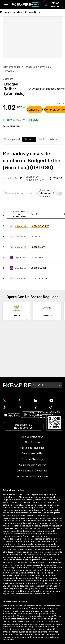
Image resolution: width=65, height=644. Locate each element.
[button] (6, 5)
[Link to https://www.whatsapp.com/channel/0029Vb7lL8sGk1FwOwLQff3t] (40, 407)
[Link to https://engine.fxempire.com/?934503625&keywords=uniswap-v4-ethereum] (19, 237)
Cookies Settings (32, 459)
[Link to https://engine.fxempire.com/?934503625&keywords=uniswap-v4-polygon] (19, 278)
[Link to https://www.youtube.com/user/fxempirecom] (56, 401)
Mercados (29, 139)
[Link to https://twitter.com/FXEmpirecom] (9, 401)
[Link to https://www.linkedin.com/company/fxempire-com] (40, 401)
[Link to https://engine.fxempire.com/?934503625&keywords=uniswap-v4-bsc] (19, 226)
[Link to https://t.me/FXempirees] (25, 407)
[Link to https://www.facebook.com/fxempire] (25, 401)
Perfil (42, 139)
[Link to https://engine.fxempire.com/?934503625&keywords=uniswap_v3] (19, 247)
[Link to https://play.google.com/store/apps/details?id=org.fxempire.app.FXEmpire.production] (33, 415)
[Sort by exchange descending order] (20, 214)
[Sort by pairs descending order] (34, 214)
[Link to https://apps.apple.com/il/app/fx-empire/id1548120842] (12, 415)
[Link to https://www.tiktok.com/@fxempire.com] (56, 407)
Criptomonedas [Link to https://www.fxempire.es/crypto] (12, 67)
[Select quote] (21, 108)
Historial (53, 139)
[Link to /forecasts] (33, 12)
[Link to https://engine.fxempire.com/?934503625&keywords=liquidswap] (18, 257)
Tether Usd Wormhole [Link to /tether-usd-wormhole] (37, 67)
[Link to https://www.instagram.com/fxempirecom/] (9, 407)
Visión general (12, 139)
